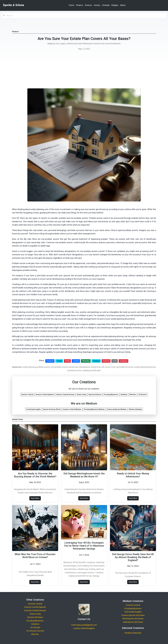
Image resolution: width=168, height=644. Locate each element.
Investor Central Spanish (35, 607)
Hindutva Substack (133, 633)
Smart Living (35, 614)
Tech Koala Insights (133, 612)
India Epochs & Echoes (133, 622)
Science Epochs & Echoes (133, 615)
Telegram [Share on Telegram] (96, 361)
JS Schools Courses (35, 631)
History (97, 5)
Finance (79, 5)
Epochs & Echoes (35, 617)
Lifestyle (106, 5)
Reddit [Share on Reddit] (68, 361)
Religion (115, 5)
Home (72, 5)
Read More (35, 498)
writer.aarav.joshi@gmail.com (84, 625)
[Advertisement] (84, 70)
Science (88, 5)
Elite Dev (35, 634)
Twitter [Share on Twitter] (59, 361)
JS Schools (35, 627)
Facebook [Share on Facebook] (50, 361)
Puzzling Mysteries (35, 621)
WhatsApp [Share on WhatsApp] (86, 361)
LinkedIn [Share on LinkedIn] (76, 361)
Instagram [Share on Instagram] (124, 361)
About (123, 5)
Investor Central (35, 604)
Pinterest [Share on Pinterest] (106, 361)
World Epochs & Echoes (133, 619)
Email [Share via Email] (115, 361)
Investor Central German (35, 610)
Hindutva (35, 624)
